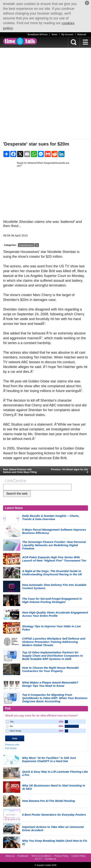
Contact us (51, 859)
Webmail (82, 35)
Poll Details (11, 748)
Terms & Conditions (41, 856)
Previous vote (12, 745)
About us (10, 856)
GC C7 (39, 859)
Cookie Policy (79, 856)
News (54, 35)
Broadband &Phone (38, 35)
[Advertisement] (45, 93)
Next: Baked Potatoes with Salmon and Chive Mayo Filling (20, 471)
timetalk (20, 41)
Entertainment (26, 245)
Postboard (23, 856)
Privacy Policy (61, 856)
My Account (67, 35)
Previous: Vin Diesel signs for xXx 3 (69, 471)
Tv (37, 245)
